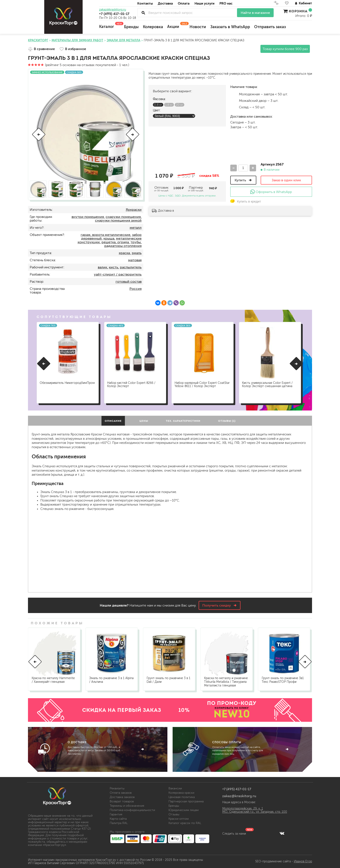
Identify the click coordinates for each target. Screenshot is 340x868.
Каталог (110, 25)
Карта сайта (118, 819)
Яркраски (134, 210)
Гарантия (116, 814)
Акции (176, 25)
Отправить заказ (270, 27)
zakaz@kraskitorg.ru (113, 10)
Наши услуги (204, 3)
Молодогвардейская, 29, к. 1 (243, 809)
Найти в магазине (255, 13)
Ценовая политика (182, 797)
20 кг (180, 105)
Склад (234, 107)
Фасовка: (159, 99)
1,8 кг (169, 105)
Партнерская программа (186, 801)
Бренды (131, 27)
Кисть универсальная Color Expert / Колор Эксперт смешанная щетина (268, 384)
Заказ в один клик (286, 180)
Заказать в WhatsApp (230, 27)
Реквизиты (117, 788)
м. (234, 94)
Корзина (298, 11)
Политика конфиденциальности (132, 810)
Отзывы (174, 814)
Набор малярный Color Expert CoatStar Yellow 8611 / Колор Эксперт (202, 384)
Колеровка (153, 27)
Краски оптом (179, 819)
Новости (198, 27)
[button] (39, 134)
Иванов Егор (303, 861)
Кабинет (303, 3)
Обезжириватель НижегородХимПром (55, 384)
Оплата (184, 3)
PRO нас (226, 3)
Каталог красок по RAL (185, 823)
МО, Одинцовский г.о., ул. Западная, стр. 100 (255, 812)
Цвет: (157, 110)
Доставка (165, 3)
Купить (243, 180)
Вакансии (175, 788)
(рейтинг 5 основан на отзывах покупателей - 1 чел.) (78, 65)
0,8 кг (158, 105)
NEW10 (232, 714)
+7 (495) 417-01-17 (114, 14)
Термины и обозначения (127, 806)
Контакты (145, 3)
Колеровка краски (181, 793)
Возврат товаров (122, 801)
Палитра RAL (119, 823)
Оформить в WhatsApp (271, 192)
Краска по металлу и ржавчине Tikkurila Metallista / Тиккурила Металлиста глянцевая (226, 682)
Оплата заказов (121, 793)
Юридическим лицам (184, 810)
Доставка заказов (122, 797)
